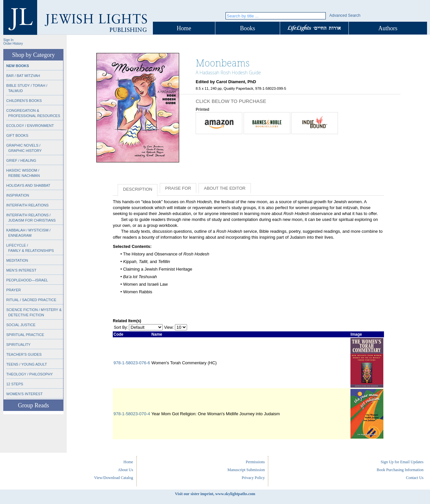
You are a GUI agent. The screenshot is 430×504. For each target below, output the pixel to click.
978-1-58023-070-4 (132, 414)
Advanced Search (345, 15)
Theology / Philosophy (30, 374)
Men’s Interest (21, 270)
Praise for (178, 188)
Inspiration (18, 195)
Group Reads (33, 405)
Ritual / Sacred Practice (31, 300)
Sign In (8, 40)
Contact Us (415, 478)
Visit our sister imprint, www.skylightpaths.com (215, 494)
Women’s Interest (24, 394)
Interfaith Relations (27, 205)
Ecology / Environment (30, 126)
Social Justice (21, 325)
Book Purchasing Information (400, 470)
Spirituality (18, 345)
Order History (13, 44)
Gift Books (17, 135)
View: (169, 327)
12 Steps (15, 384)
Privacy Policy (253, 478)
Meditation (17, 260)
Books (248, 28)
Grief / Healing (21, 160)
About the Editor (225, 188)
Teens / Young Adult (27, 364)
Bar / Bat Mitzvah (23, 76)
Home (184, 28)
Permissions (255, 462)
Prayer (13, 290)
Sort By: (121, 327)
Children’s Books (24, 101)
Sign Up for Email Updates (402, 462)
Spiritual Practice (25, 335)
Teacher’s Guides (24, 354)
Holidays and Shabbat (28, 185)
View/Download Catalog (114, 478)
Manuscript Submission (246, 470)
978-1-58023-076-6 (132, 363)
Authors (388, 28)
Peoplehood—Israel (27, 280)
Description (138, 189)
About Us (126, 470)
